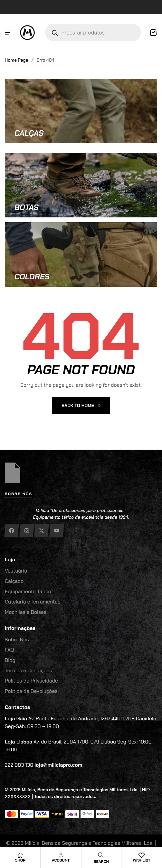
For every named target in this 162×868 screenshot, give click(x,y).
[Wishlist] (142, 855)
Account (61, 860)
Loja (10, 559)
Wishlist (141, 860)
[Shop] (20, 855)
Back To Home (81, 405)
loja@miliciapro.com (58, 765)
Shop (20, 860)
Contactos (17, 707)
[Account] (61, 855)
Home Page (16, 60)
